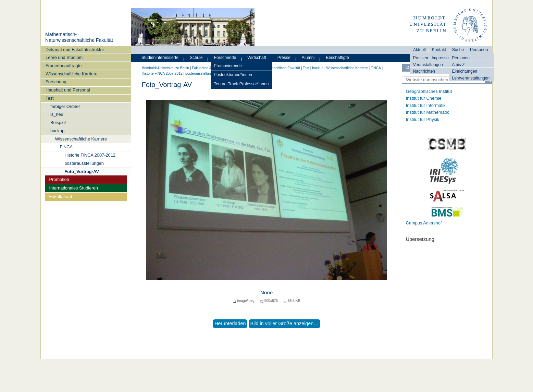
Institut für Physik (423, 119)
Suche (458, 50)
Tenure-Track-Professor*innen (241, 84)
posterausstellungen (84, 163)
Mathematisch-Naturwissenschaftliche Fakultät (79, 37)
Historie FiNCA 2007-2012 (90, 155)
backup (57, 131)
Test (49, 98)
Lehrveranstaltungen (471, 78)
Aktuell (419, 50)
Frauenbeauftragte (64, 66)
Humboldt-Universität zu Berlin (165, 68)
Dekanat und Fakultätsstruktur (75, 50)
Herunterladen (230, 323)
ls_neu (57, 114)
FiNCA (66, 147)
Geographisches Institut (429, 91)
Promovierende (228, 66)
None (267, 292)
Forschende (225, 58)
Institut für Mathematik (427, 112)
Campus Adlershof (424, 223)
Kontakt (439, 50)
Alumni (308, 58)
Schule (196, 58)
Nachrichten (424, 71)
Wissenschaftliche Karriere (71, 74)
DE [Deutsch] (409, 67)
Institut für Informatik (426, 105)
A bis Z (458, 65)
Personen (461, 58)
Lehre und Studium (64, 57)
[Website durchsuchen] (447, 80)
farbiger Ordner (65, 106)
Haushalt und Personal (68, 90)
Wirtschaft (257, 58)
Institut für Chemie (424, 98)
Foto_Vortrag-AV (82, 171)
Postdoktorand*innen (233, 75)
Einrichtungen (464, 71)
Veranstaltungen (428, 65)
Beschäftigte (337, 58)
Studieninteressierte (160, 58)
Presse (284, 58)
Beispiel (58, 122)
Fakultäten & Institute (208, 68)
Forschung (56, 82)
